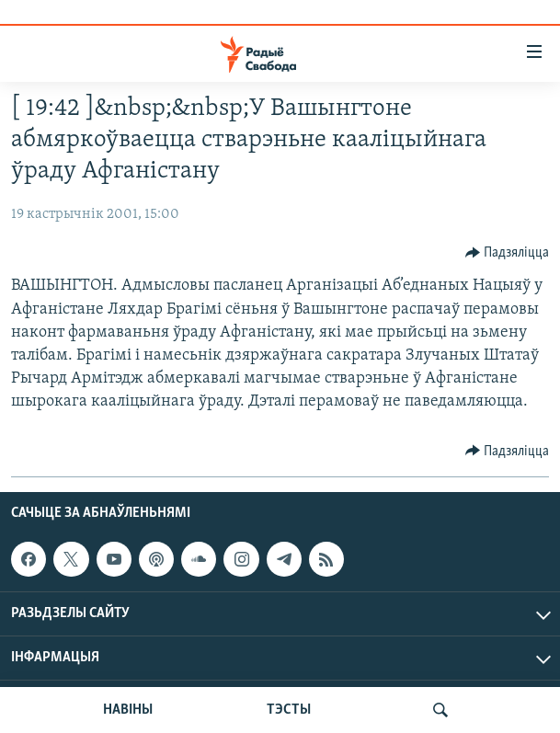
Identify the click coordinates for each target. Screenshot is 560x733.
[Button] (508, 253)
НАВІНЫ (128, 710)
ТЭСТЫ (289, 710)
